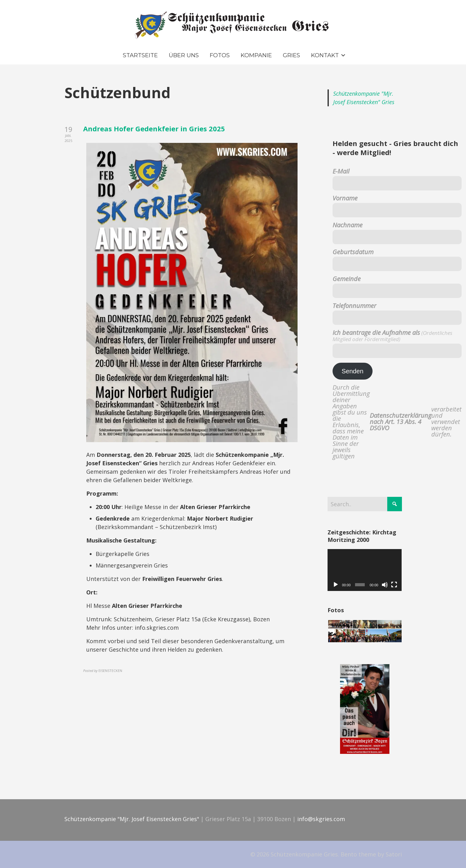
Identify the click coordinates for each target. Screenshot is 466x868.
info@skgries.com (321, 819)
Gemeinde (347, 279)
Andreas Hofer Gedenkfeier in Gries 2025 (154, 129)
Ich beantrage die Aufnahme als (392, 336)
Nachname (348, 225)
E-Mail (341, 171)
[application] (365, 570)
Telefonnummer (354, 306)
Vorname (345, 198)
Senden (353, 371)
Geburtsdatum (353, 252)
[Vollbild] (394, 585)
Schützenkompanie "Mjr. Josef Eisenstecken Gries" (132, 819)
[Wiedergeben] (336, 585)
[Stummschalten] (385, 585)
